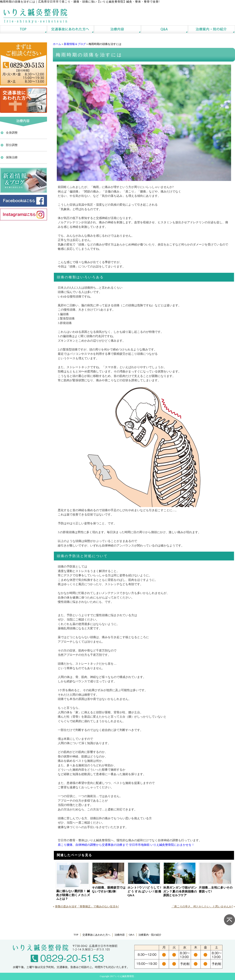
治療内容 (120, 935)
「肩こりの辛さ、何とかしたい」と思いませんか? (202, 907)
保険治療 (12, 157)
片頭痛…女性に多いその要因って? (216, 890)
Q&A (132, 935)
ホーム (57, 44)
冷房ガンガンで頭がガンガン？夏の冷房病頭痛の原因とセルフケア (180, 891)
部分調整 (12, 145)
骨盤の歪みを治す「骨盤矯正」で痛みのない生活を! (87, 907)
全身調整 (12, 133)
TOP (76, 935)
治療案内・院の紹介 (150, 935)
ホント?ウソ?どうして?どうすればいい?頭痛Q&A (144, 891)
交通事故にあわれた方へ (96, 935)
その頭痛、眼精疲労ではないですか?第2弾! (109, 890)
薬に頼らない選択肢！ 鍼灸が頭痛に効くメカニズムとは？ (73, 895)
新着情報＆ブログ (75, 44)
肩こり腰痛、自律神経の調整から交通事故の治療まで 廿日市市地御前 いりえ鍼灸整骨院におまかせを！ (126, 845)
